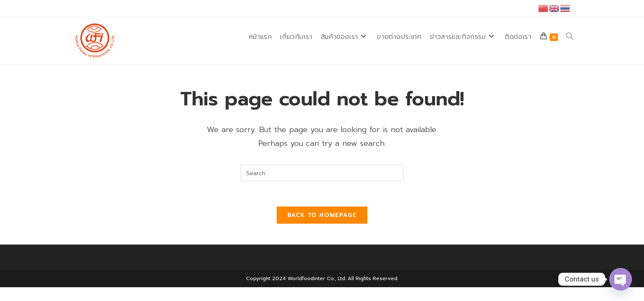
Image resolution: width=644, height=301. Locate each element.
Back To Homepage (322, 215)
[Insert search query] (322, 173)
